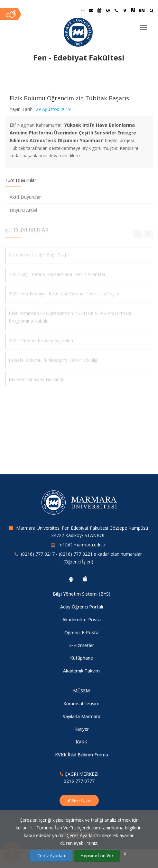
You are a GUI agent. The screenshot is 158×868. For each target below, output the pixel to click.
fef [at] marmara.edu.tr (82, 545)
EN (142, 10)
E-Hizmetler (82, 645)
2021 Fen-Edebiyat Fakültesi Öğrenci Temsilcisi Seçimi (65, 291)
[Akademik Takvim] (99, 10)
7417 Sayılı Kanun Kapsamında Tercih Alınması (57, 272)
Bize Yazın (79, 800)
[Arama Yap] (151, 11)
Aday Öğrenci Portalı (82, 607)
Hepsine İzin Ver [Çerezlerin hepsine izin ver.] (97, 855)
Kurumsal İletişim (81, 704)
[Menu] (144, 25)
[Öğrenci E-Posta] (83, 10)
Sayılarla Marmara (82, 716)
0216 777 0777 (79, 781)
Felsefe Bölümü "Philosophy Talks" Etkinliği (54, 357)
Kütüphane (82, 658)
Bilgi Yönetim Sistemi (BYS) (82, 594)
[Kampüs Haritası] (125, 10)
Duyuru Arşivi (23, 210)
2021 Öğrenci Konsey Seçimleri (41, 338)
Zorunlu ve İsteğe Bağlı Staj (37, 252)
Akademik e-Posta (82, 620)
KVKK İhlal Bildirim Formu (82, 755)
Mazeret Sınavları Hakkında (37, 377)
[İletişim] (116, 10)
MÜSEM (81, 691)
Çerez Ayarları (51, 855)
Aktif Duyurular (25, 197)
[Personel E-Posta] (91, 10)
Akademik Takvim (81, 671)
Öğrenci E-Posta (81, 632)
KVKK (81, 742)
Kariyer (82, 729)
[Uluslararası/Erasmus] (108, 10)
